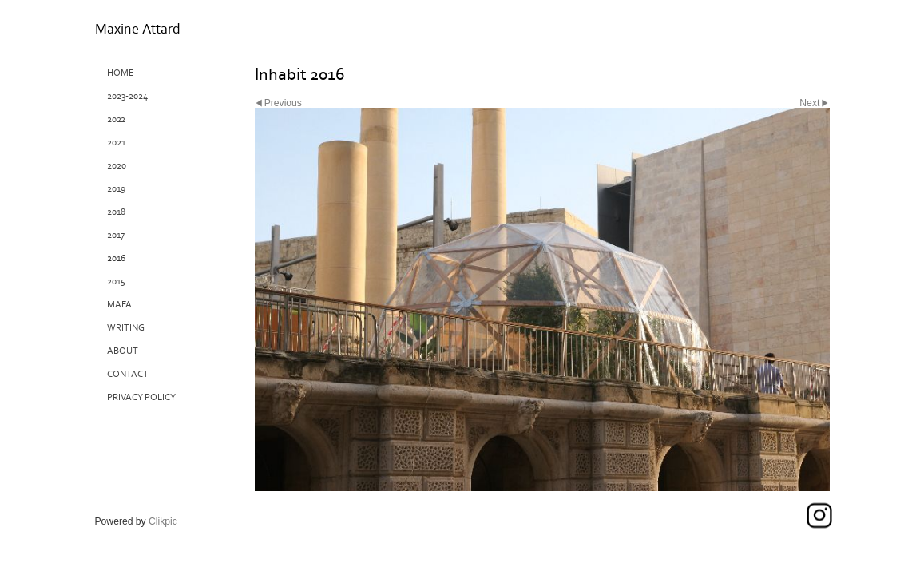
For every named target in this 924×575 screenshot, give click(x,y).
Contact (128, 374)
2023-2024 (127, 96)
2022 (116, 119)
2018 (116, 212)
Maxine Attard (138, 29)
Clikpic (163, 521)
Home (121, 73)
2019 (116, 189)
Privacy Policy (141, 397)
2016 (116, 258)
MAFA (119, 305)
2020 (117, 166)
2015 (116, 282)
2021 (116, 143)
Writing (126, 328)
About (123, 351)
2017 (116, 235)
